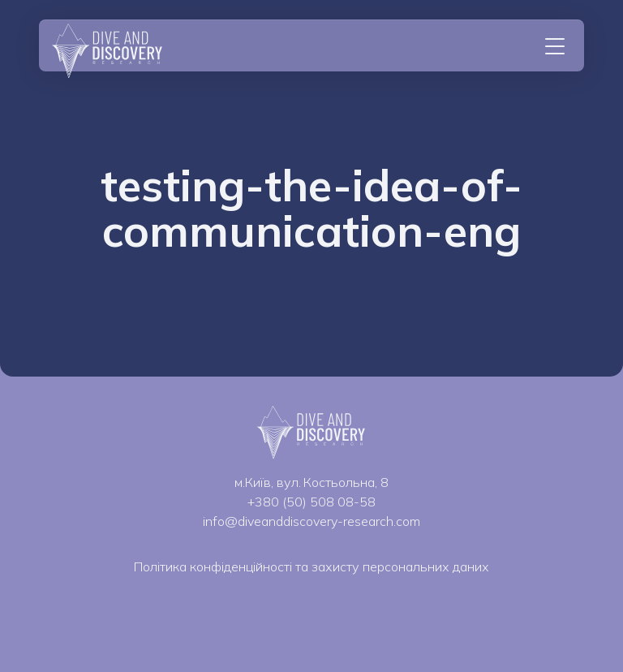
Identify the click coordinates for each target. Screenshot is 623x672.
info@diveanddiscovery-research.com (311, 521)
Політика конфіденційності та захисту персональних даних (311, 566)
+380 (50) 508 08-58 (311, 502)
